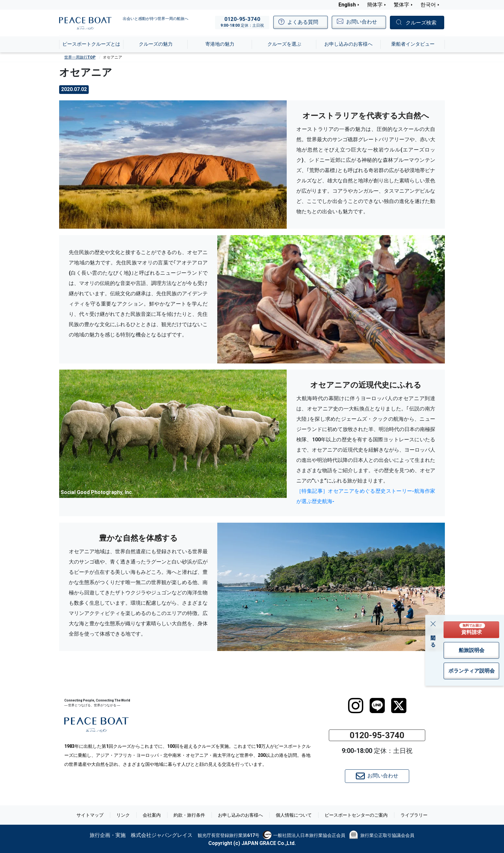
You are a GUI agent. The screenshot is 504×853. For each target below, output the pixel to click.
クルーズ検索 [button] (421, 23)
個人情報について (294, 815)
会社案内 (152, 815)
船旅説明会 (472, 650)
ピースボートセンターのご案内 (356, 815)
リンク (123, 815)
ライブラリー (414, 815)
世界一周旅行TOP (80, 57)
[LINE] (377, 706)
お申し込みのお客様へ (240, 815)
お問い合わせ (377, 776)
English (347, 5)
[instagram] (356, 706)
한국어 (428, 5)
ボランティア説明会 (472, 671)
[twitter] (399, 706)
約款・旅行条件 (189, 815)
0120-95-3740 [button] (377, 735)
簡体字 (375, 5)
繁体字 (401, 5)
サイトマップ (90, 815)
